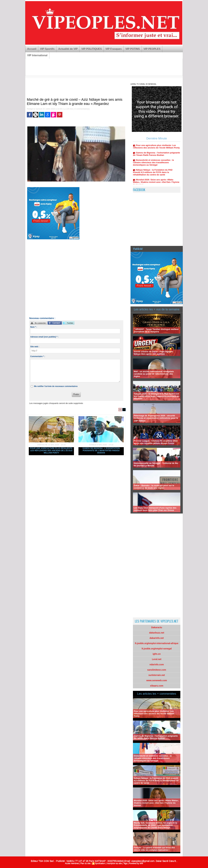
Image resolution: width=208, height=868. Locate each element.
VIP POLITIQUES (92, 49)
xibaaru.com (157, 686)
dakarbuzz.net (157, 633)
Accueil (32, 49)
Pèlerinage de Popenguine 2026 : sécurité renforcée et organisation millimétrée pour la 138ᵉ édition (156, 418)
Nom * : (34, 327)
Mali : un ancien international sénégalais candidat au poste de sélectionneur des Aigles (154, 374)
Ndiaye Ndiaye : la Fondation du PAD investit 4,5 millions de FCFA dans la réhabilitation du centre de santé (153, 174)
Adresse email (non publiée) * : (44, 337)
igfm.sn (157, 654)
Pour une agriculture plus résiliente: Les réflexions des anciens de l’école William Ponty (51, 451)
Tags (125, 863)
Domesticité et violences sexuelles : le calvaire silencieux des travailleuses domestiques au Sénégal (153, 164)
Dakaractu (157, 627)
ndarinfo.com (157, 664)
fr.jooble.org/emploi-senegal (157, 649)
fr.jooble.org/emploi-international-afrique (157, 643)
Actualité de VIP (68, 49)
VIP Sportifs (47, 49)
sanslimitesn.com (157, 670)
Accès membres (72, 863)
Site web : (35, 347)
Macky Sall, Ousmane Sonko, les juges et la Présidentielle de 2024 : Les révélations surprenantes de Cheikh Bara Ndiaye (155, 825)
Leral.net (157, 659)
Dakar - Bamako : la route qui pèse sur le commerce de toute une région (154, 487)
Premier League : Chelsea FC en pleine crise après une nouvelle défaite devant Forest (156, 442)
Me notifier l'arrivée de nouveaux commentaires (56, 386)
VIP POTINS (133, 49)
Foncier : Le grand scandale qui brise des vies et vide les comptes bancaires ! (154, 849)
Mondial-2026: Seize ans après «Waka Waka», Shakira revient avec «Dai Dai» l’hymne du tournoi (156, 184)
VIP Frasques (114, 49)
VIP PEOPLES (152, 49)
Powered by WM (136, 863)
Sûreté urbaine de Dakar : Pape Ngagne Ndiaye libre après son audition (153, 353)
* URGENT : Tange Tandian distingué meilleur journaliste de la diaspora (156, 330)
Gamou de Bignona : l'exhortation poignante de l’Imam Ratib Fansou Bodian (101, 451)
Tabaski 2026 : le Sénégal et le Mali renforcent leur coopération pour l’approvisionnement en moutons (157, 396)
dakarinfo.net (157, 638)
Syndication (100, 863)
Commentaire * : (38, 356)
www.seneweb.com (157, 680)
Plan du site (85, 863)
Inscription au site (114, 863)
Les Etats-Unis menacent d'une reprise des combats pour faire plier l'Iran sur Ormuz (155, 509)
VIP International (37, 55)
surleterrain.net (157, 675)
